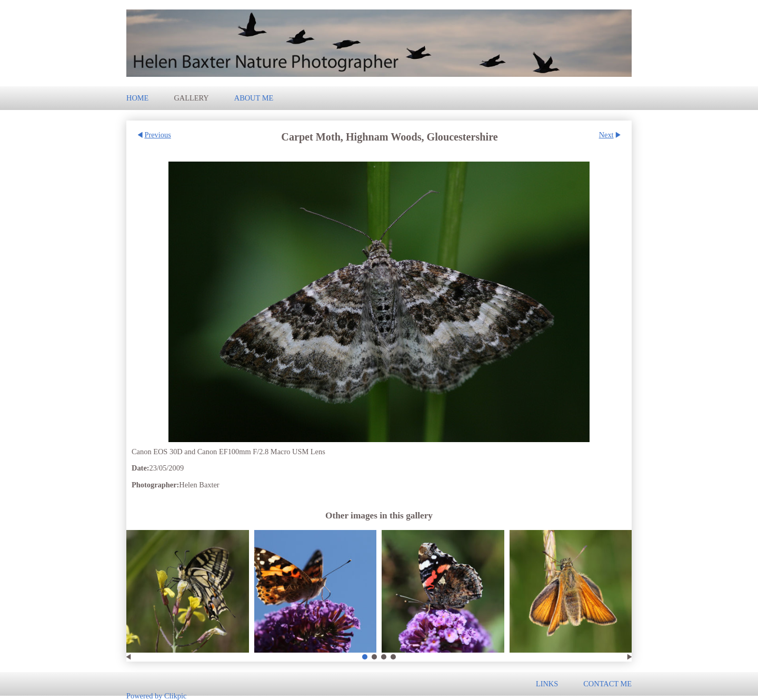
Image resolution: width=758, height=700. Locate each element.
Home (137, 98)
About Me (254, 98)
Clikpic (175, 695)
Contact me (607, 684)
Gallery (191, 98)
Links (547, 684)
